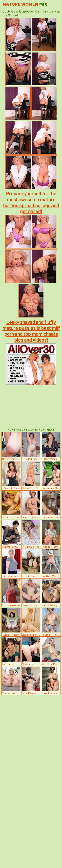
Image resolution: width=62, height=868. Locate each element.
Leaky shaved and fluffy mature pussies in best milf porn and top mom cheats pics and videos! (31, 331)
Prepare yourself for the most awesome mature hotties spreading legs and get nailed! (31, 202)
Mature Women (25, 4)
